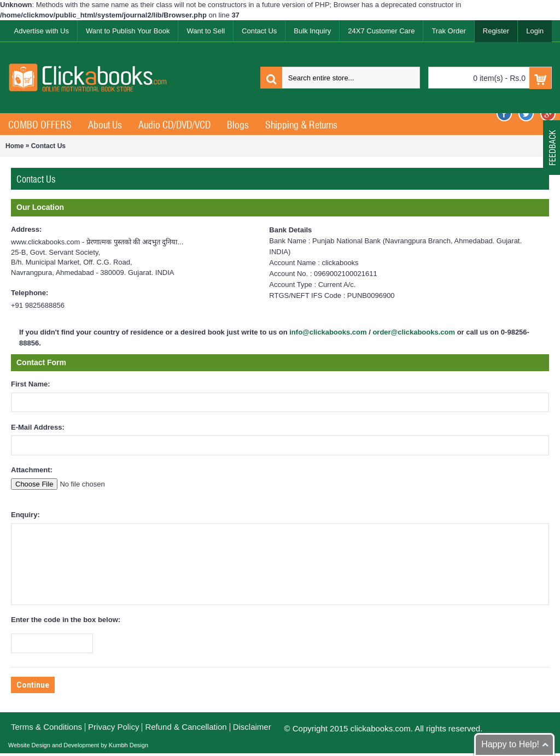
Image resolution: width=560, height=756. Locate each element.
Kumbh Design (128, 745)
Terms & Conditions (46, 727)
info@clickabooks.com (328, 332)
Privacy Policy (113, 727)
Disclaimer (252, 727)
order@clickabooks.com (414, 332)
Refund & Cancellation (186, 727)
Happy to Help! (510, 744)
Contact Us (48, 146)
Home (14, 146)
